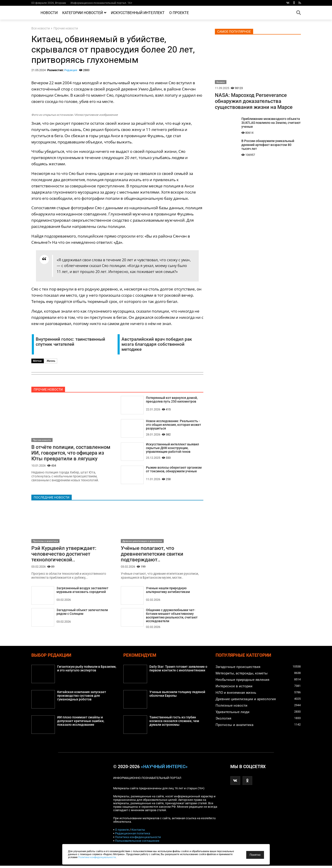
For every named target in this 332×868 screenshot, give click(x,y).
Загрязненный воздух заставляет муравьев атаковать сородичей (82, 592)
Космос (221, 82)
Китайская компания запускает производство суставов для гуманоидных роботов (82, 698)
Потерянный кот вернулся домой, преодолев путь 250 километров (172, 400)
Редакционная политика (133, 836)
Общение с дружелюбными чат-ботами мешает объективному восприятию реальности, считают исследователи (172, 617)
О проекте (179, 13)
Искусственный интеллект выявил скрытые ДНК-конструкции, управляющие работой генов (172, 449)
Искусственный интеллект (138, 13)
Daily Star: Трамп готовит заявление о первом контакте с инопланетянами (178, 671)
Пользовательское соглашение (137, 843)
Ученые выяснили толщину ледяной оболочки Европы (177, 696)
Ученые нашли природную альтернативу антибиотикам (168, 592)
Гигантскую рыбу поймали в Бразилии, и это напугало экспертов (87, 671)
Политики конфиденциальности (97, 857)
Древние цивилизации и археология (142, 542)
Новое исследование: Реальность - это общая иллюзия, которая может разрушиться (173, 425)
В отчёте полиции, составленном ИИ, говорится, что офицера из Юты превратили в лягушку (71, 453)
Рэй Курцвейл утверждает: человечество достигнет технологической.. (64, 555)
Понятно (255, 855)
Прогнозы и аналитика (45, 542)
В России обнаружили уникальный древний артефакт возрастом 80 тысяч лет (268, 145)
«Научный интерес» (164, 769)
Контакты (138, 832)
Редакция (71, 70)
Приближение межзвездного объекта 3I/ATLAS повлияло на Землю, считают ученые (271, 123)
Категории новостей (84, 13)
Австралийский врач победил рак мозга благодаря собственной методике (157, 344)
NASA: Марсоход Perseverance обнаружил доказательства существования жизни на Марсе (254, 101)
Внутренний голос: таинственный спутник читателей (70, 342)
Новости (49, 13)
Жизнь (51, 361)
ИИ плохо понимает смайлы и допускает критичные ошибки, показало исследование (81, 724)
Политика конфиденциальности (138, 839)
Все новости (41, 28)
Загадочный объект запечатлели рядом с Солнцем (82, 613)
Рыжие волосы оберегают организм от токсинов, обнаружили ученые (174, 470)
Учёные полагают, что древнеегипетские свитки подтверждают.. (152, 555)
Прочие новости (66, 28)
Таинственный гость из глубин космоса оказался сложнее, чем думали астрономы (174, 724)
